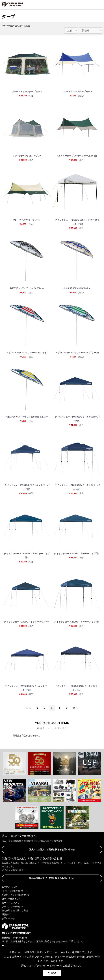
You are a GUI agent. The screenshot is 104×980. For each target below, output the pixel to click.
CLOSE (52, 973)
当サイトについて (10, 903)
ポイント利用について (13, 891)
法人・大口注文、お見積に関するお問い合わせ (52, 850)
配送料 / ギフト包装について (16, 895)
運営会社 (6, 915)
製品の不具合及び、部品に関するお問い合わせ (52, 878)
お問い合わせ (8, 918)
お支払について (9, 887)
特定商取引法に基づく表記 (15, 911)
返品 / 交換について (11, 899)
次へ (75, 708)
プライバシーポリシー (13, 907)
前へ (29, 708)
